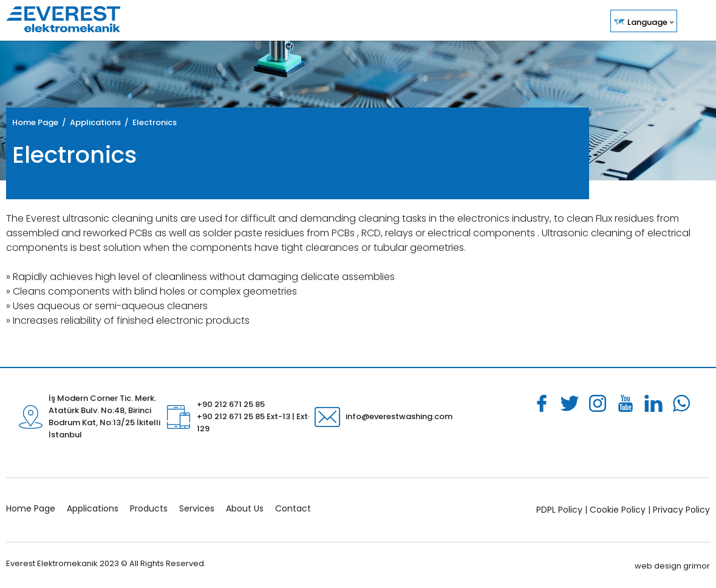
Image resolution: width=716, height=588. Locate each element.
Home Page (35, 122)
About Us (245, 508)
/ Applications (90, 122)
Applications (93, 508)
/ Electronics (149, 122)
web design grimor (672, 566)
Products (149, 508)
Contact (293, 508)
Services (197, 508)
